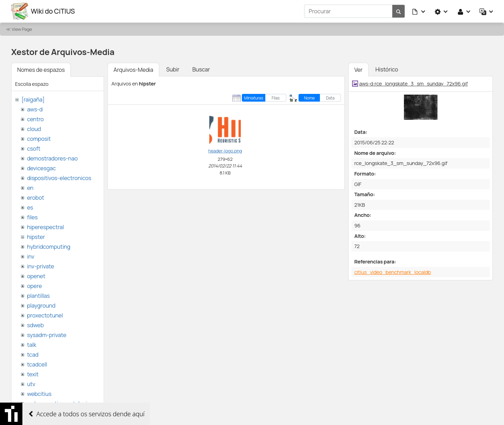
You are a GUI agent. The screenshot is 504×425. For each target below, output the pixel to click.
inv (31, 256)
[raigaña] (33, 100)
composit (39, 139)
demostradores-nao (52, 158)
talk (31, 345)
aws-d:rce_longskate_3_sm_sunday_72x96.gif (413, 84)
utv (31, 384)
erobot (36, 198)
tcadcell (37, 364)
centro (35, 119)
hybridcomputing (49, 247)
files (32, 217)
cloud (34, 129)
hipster (36, 237)
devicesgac (41, 168)
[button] (419, 11)
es (30, 207)
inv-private (40, 266)
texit (33, 374)
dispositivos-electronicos (59, 178)
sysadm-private (47, 335)
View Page (22, 29)
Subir (173, 69)
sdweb (35, 325)
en (30, 188)
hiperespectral (45, 227)
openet (36, 276)
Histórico (387, 69)
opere (34, 286)
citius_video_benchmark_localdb (393, 272)
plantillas (38, 296)
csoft (34, 149)
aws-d (35, 109)
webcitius (39, 394)
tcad (33, 355)
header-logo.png (225, 151)
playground (41, 306)
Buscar (201, 69)
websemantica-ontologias (60, 404)
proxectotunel (45, 315)
